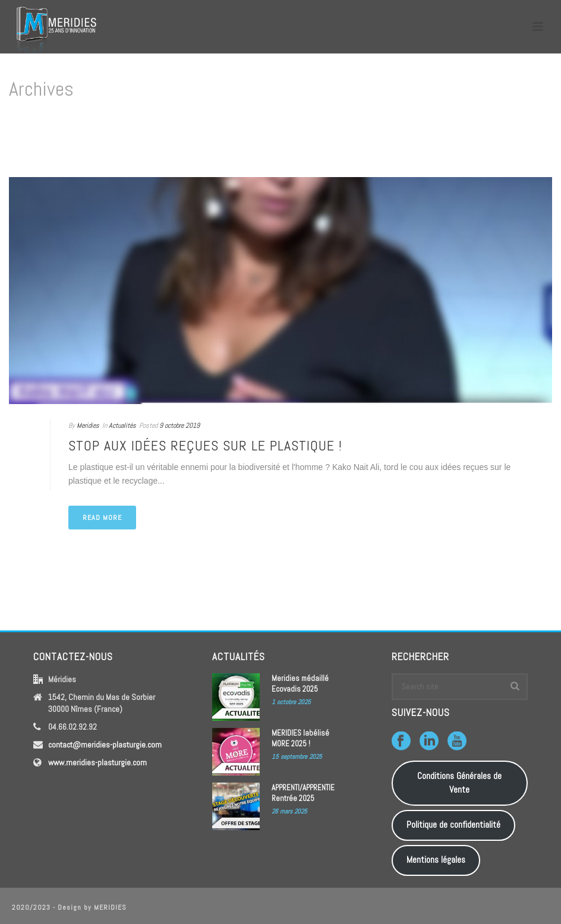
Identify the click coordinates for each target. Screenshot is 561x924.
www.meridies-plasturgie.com (97, 762)
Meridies (88, 425)
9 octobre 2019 (179, 425)
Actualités (122, 425)
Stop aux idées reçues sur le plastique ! (205, 445)
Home (529, 139)
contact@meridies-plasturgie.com (105, 745)
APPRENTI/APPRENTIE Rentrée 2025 (303, 793)
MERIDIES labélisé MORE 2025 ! (300, 738)
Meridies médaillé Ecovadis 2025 (300, 684)
